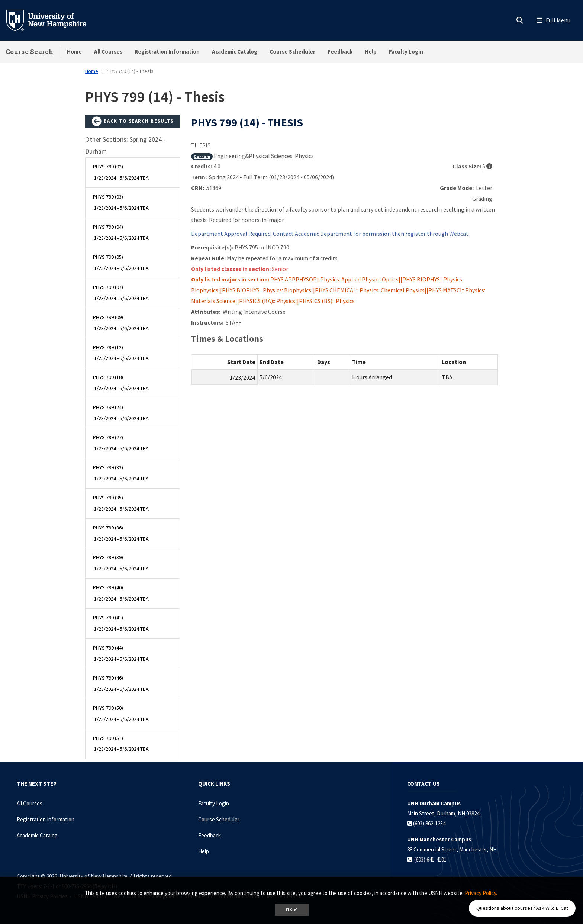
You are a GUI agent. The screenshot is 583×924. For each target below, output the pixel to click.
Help (371, 51)
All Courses (108, 51)
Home (74, 51)
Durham (202, 156)
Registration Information (167, 51)
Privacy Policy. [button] (481, 893)
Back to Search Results (133, 122)
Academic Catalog (235, 51)
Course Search (29, 51)
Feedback (340, 51)
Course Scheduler (292, 51)
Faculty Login (406, 51)
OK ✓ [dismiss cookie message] (292, 910)
